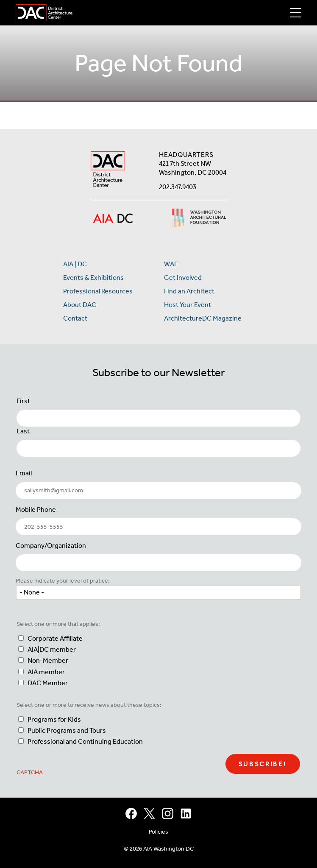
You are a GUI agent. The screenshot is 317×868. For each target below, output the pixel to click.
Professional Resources (98, 291)
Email (24, 473)
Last (23, 431)
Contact (75, 318)
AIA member (46, 672)
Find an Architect (189, 291)
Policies (158, 832)
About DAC (80, 305)
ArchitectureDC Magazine (203, 318)
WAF (171, 264)
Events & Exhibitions (93, 278)
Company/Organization (51, 546)
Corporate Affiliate (55, 638)
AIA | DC (75, 264)
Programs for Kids (54, 719)
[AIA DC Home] (108, 170)
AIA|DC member (52, 649)
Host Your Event (188, 305)
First (23, 401)
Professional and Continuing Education (85, 741)
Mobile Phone (36, 509)
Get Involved (183, 278)
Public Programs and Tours (67, 730)
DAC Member (48, 683)
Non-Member (48, 660)
